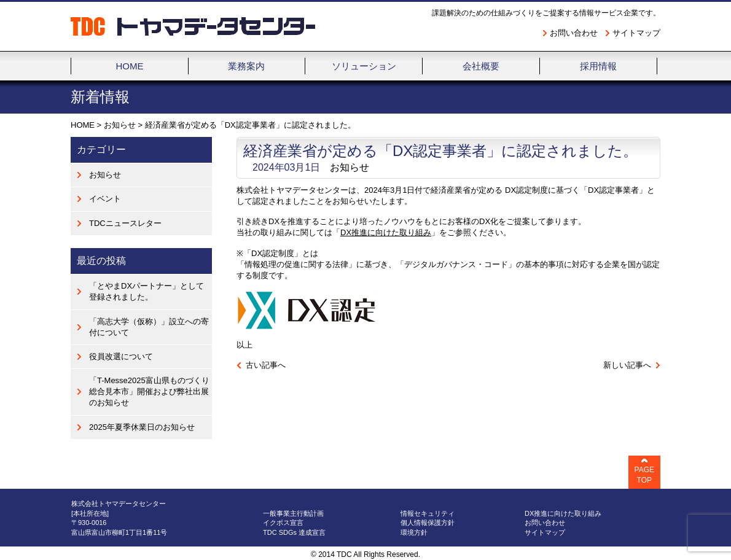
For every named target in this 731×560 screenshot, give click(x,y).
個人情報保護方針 (428, 523)
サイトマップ (636, 33)
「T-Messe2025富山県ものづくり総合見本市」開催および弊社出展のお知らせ (149, 391)
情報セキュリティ (428, 513)
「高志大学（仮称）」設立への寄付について (149, 327)
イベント (105, 199)
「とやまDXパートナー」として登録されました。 (147, 291)
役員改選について (121, 356)
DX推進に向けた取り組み (386, 232)
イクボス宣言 (283, 523)
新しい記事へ (627, 365)
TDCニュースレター (125, 223)
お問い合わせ (574, 33)
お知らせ (120, 125)
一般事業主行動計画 (293, 513)
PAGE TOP (644, 475)
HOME (83, 125)
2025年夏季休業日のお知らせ (142, 427)
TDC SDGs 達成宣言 (294, 532)
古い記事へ (266, 365)
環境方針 (414, 532)
